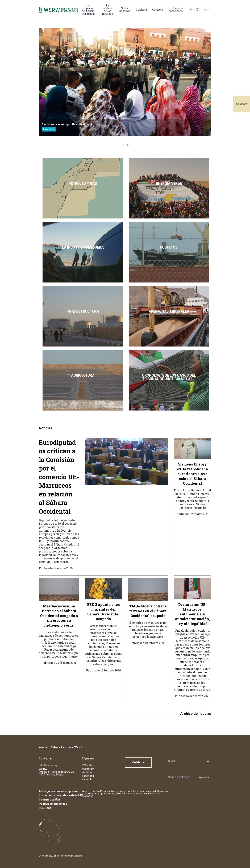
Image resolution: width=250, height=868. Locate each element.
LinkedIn (87, 779)
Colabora (242, 104)
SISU (51, 856)
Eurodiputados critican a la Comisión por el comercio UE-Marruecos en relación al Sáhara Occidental (59, 477)
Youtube (87, 772)
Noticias (45, 428)
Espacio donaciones (176, 10)
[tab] (122, 145)
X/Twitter (88, 765)
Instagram (88, 769)
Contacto (158, 10)
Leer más (49, 129)
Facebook (88, 776)
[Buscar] (194, 10)
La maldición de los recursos (108, 10)
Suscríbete (204, 777)
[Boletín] (181, 777)
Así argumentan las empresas (59, 791)
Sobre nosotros (125, 10)
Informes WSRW (49, 800)
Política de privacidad (53, 804)
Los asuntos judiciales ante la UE (60, 795)
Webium (78, 856)
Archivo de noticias (196, 714)
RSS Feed (45, 808)
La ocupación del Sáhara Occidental (88, 10)
